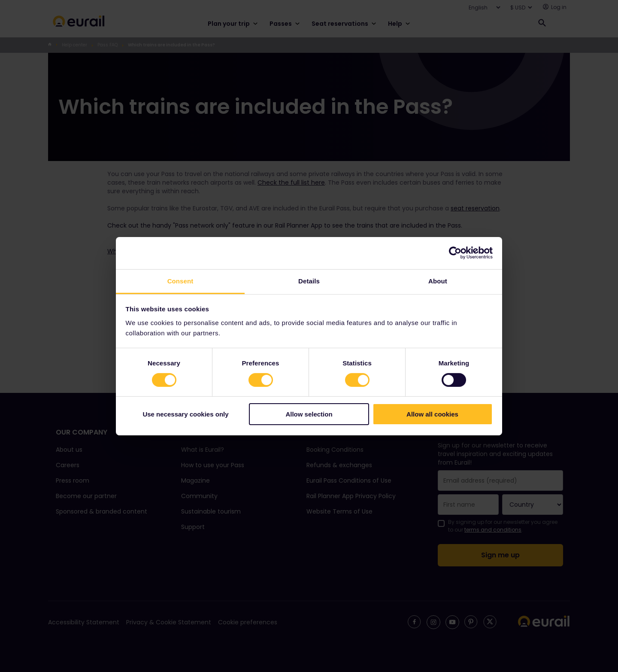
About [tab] (438, 281)
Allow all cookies (432, 414)
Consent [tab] (180, 281)
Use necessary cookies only (185, 414)
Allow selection (309, 414)
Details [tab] (309, 281)
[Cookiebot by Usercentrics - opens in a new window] (455, 253)
